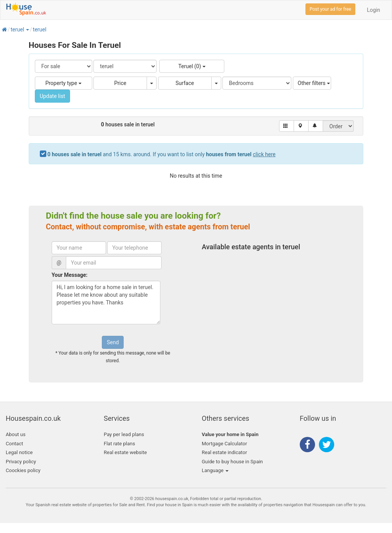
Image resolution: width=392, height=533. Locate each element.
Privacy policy (21, 462)
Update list (53, 96)
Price (120, 83)
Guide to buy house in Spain (232, 462)
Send (113, 342)
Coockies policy (23, 470)
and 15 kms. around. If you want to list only (162, 154)
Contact (14, 444)
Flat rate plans (119, 444)
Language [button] (215, 470)
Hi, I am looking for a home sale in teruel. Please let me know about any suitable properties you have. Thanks (106, 302)
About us (16, 434)
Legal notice (19, 452)
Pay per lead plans (124, 434)
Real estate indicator (224, 452)
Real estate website (125, 452)
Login (373, 10)
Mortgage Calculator (224, 444)
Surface (185, 83)
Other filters (314, 83)
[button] (27, 29)
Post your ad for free (331, 9)
